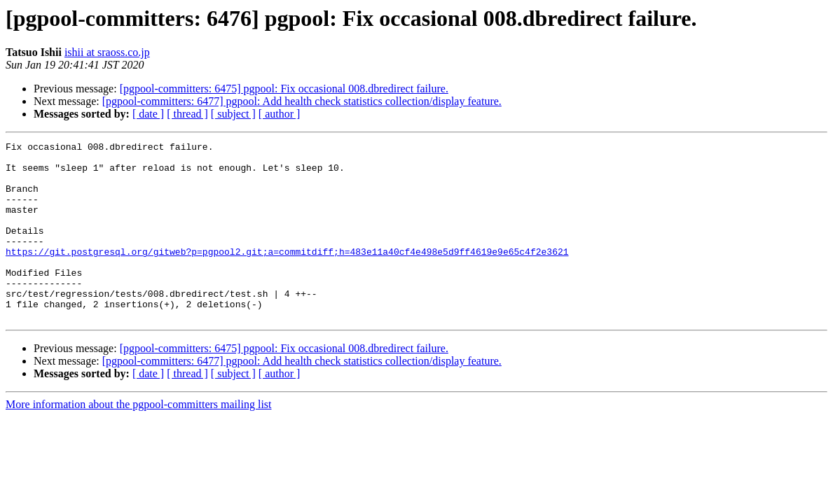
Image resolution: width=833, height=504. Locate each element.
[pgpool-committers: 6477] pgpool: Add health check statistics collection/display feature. (302, 101)
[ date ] (148, 114)
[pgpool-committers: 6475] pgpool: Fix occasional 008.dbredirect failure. (284, 89)
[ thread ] (187, 114)
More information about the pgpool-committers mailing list (139, 440)
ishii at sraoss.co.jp (107, 52)
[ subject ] (233, 114)
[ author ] (280, 114)
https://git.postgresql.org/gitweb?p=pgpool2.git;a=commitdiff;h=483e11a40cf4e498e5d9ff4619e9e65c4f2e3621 (287, 274)
